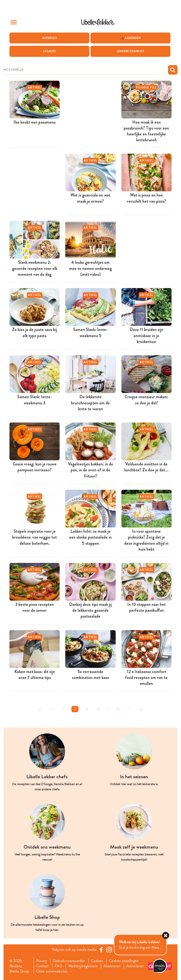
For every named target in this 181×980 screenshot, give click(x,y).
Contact (43, 966)
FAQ (59, 966)
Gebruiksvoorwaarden (69, 961)
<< (40, 709)
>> (141, 709)
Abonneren (112, 966)
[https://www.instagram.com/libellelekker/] (109, 950)
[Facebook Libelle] (101, 950)
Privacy (42, 961)
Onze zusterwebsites (52, 972)
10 (118, 709)
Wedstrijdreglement (83, 966)
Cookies (97, 961)
